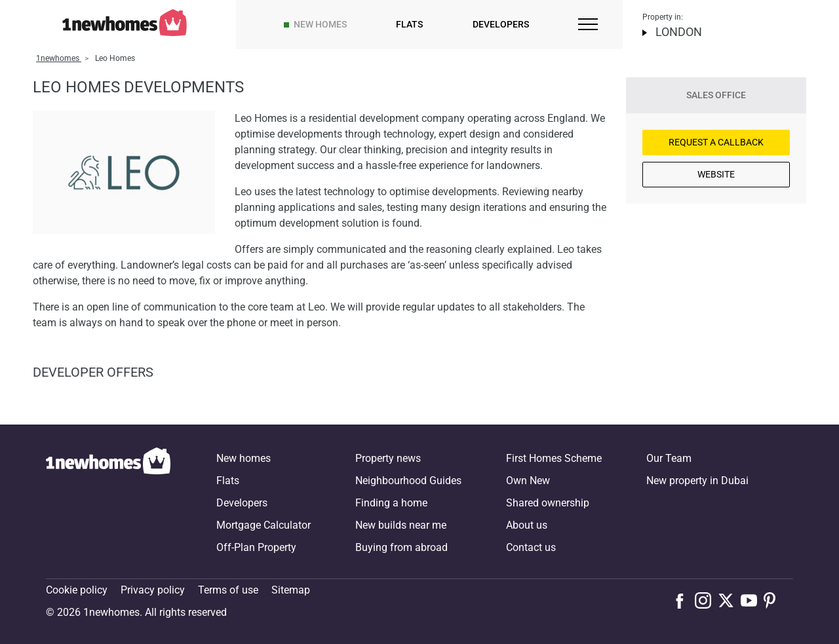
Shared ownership (548, 503)
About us (527, 525)
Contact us (531, 547)
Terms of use (228, 590)
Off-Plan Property (256, 547)
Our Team (669, 458)
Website (716, 174)
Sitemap (291, 590)
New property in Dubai (697, 481)
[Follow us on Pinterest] (775, 600)
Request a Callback (716, 142)
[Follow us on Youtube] (752, 600)
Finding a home (391, 503)
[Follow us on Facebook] (683, 599)
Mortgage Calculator (263, 525)
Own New (528, 481)
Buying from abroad (401, 547)
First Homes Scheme (554, 458)
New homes (320, 24)
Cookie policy (77, 590)
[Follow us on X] (729, 600)
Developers (501, 24)
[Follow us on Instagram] (706, 600)
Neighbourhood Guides (408, 481)
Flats (409, 24)
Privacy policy (153, 590)
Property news (388, 458)
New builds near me (401, 525)
